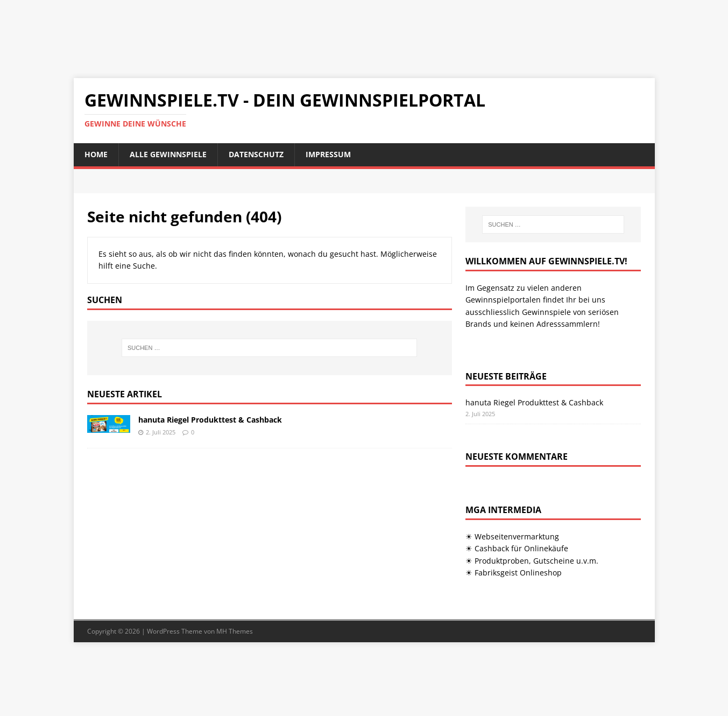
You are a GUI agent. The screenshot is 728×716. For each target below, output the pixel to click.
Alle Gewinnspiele (168, 154)
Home (96, 154)
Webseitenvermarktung (517, 536)
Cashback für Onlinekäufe (521, 548)
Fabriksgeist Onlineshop (518, 573)
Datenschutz (256, 154)
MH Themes (235, 631)
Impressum (328, 154)
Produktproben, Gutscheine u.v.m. (536, 561)
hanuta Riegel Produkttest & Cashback (210, 420)
